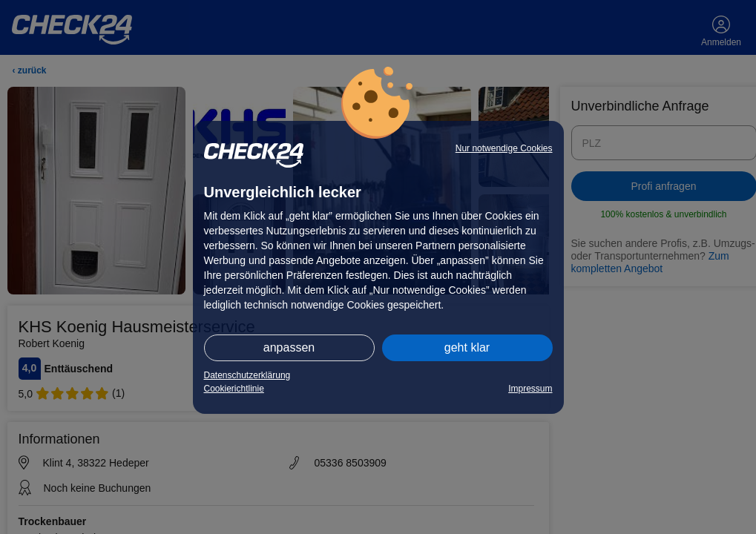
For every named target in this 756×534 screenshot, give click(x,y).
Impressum (530, 389)
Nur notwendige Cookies (504, 148)
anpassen (289, 347)
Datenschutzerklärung (247, 375)
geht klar (467, 347)
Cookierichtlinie (234, 389)
